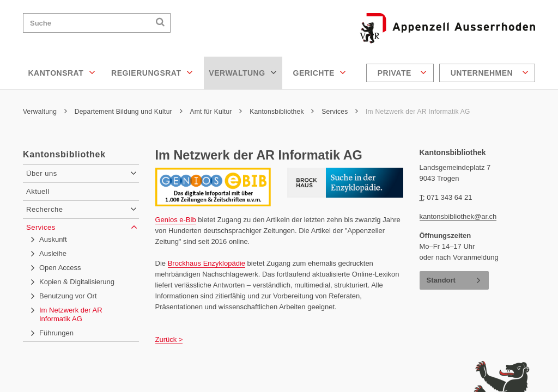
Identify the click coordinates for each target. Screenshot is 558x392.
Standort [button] (441, 280)
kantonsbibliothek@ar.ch (458, 216)
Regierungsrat (152, 72)
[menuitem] (401, 73)
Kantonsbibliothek (282, 112)
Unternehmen (490, 72)
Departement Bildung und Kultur (129, 112)
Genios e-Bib (176, 220)
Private (402, 72)
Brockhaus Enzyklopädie (207, 263)
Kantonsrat (62, 72)
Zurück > (169, 339)
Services (340, 112)
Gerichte (320, 72)
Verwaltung (243, 72)
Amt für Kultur (216, 112)
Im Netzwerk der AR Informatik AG (418, 112)
